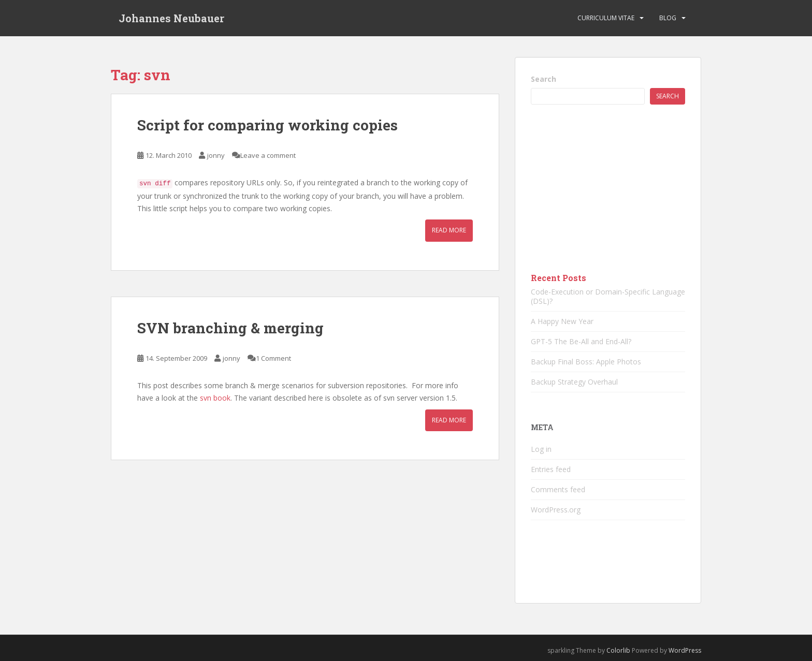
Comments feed (558, 489)
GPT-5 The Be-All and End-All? (581, 341)
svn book (215, 398)
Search (543, 79)
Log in (541, 449)
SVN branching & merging (230, 328)
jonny (216, 155)
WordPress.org (556, 510)
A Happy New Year (562, 321)
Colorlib (618, 650)
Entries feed (551, 469)
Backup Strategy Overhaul (574, 382)
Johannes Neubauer (171, 18)
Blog (668, 18)
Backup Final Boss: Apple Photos (586, 362)
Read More (449, 230)
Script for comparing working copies (267, 125)
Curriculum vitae (606, 18)
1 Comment (273, 358)
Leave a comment (268, 155)
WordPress (685, 650)
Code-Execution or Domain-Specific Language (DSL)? (608, 296)
